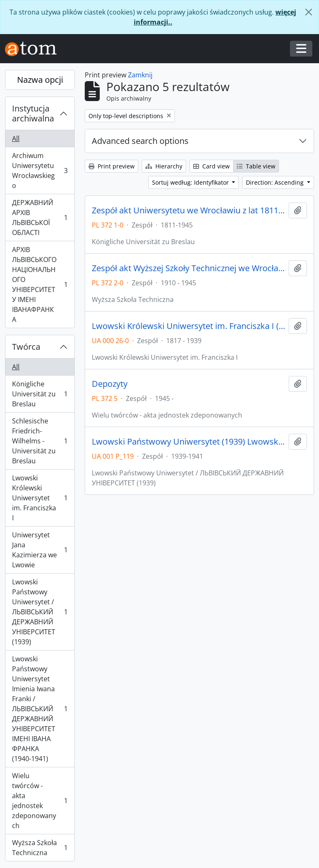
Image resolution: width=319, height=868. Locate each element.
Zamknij (140, 75)
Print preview (112, 166)
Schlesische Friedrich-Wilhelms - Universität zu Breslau (40, 441)
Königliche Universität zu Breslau (40, 394)
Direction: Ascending (276, 182)
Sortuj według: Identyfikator (191, 182)
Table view (256, 166)
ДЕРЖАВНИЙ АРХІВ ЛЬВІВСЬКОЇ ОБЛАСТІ (40, 218)
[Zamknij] (309, 12)
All (16, 138)
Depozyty (110, 384)
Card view (211, 166)
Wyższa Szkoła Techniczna (40, 848)
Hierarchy (164, 166)
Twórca (26, 347)
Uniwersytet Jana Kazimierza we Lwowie (40, 550)
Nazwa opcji (40, 80)
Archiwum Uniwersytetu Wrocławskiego (40, 171)
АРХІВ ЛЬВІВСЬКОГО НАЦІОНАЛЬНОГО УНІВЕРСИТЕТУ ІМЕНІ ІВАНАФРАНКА (40, 284)
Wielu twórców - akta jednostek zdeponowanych (40, 801)
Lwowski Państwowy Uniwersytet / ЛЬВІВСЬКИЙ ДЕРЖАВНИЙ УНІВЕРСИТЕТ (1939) (40, 612)
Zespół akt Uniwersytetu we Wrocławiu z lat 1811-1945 (189, 210)
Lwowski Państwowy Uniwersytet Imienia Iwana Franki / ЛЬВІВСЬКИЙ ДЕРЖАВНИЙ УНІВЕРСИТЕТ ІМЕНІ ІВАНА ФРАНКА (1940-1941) (40, 709)
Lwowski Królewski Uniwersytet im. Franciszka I (40, 498)
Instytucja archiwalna (33, 113)
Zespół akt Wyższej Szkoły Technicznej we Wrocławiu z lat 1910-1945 (189, 268)
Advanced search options (140, 141)
